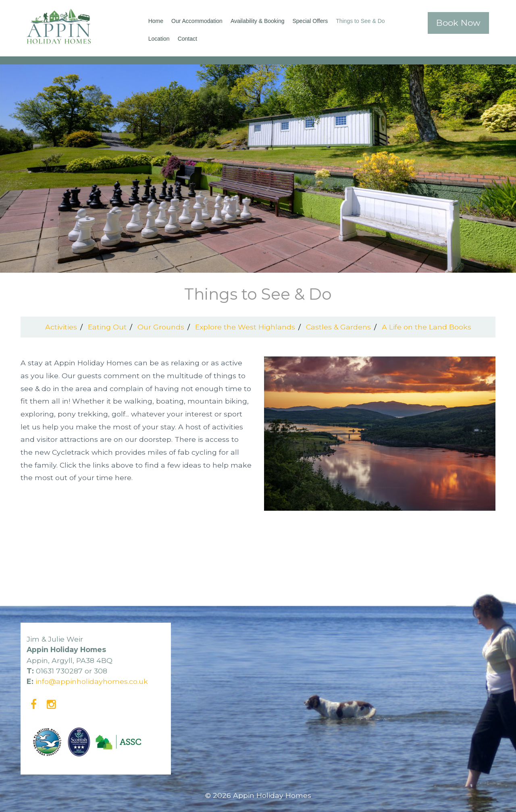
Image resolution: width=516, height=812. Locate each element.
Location (159, 39)
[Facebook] (34, 704)
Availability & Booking (258, 21)
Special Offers (310, 21)
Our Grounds (161, 327)
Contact (187, 39)
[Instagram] (51, 704)
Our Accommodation (197, 21)
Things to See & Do (360, 21)
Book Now (458, 23)
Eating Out (107, 327)
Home (156, 21)
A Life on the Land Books (427, 327)
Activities (61, 327)
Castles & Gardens (338, 327)
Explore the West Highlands (245, 327)
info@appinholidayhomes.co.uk (92, 681)
